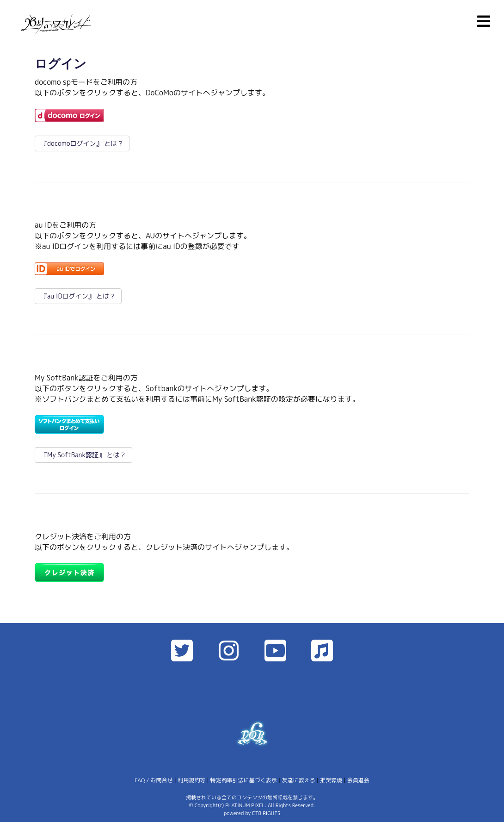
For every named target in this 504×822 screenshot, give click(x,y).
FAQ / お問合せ (154, 780)
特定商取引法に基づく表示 (244, 780)
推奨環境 (331, 780)
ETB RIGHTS (266, 813)
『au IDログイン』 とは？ (78, 296)
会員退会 (358, 780)
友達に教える (298, 780)
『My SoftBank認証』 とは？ (83, 455)
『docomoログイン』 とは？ (82, 143)
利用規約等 (191, 780)
